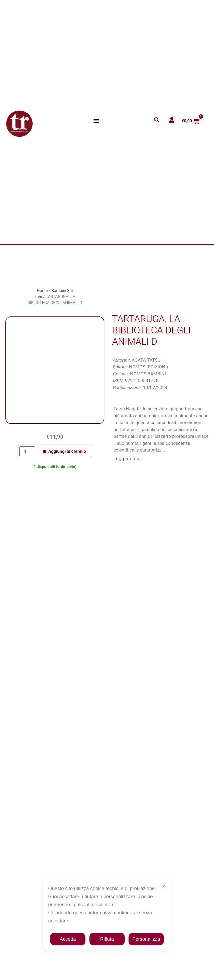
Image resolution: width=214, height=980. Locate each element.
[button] (96, 121)
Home (42, 291)
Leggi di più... (129, 459)
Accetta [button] (68, 939)
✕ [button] (164, 886)
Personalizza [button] (146, 939)
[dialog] (107, 915)
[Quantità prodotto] (27, 451)
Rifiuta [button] (107, 939)
